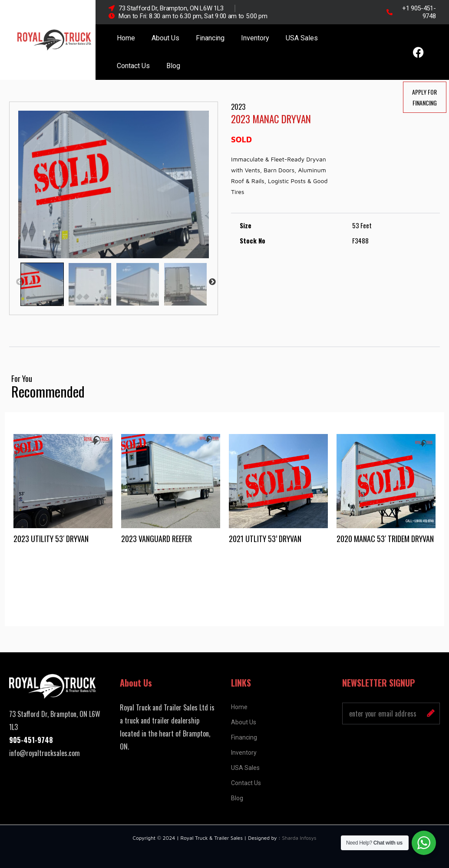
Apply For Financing (424, 97)
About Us (165, 38)
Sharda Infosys (299, 838)
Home (126, 38)
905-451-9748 (31, 740)
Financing (210, 38)
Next (212, 282)
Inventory (255, 38)
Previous (20, 282)
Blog (173, 66)
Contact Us (133, 66)
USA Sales (302, 38)
